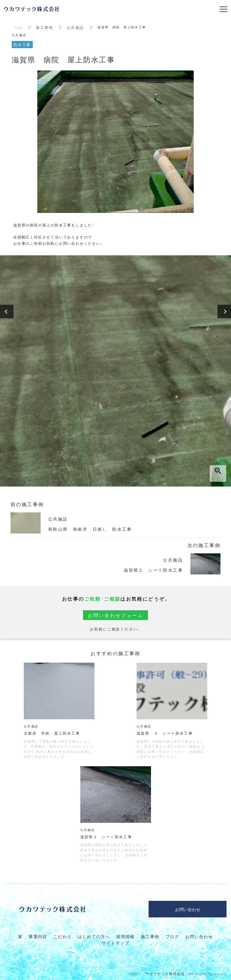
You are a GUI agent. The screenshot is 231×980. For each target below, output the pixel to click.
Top (18, 27)
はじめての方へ (94, 936)
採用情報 (125, 936)
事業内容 (38, 936)
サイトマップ (115, 943)
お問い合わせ (199, 936)
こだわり (63, 936)
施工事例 (45, 27)
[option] (115, 371)
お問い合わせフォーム (115, 615)
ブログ (172, 936)
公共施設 (75, 27)
